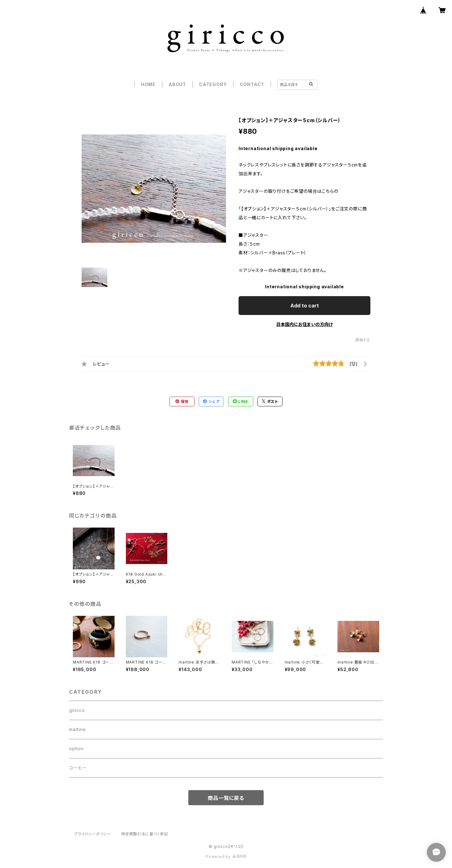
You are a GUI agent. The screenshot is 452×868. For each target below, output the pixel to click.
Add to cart (305, 306)
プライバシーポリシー (93, 834)
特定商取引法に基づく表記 (145, 834)
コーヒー (78, 768)
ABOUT (177, 84)
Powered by (226, 857)
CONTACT (252, 84)
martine (78, 729)
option (76, 749)
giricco (77, 710)
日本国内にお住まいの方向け (304, 324)
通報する (363, 340)
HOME (148, 84)
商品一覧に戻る (226, 798)
